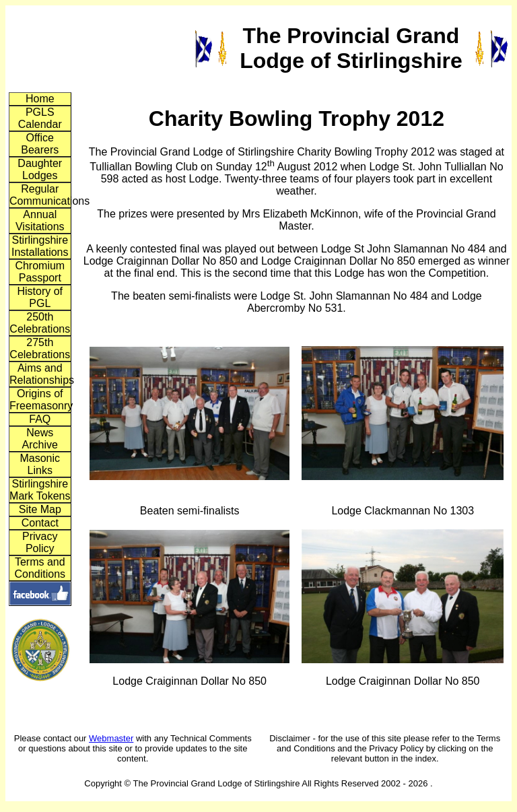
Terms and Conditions (40, 568)
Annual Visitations (40, 221)
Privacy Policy (40, 542)
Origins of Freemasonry (40, 400)
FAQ (40, 419)
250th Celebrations (40, 323)
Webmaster (111, 738)
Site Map (40, 509)
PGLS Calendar (40, 118)
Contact (40, 523)
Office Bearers (40, 144)
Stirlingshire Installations (40, 246)
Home (40, 99)
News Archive (40, 439)
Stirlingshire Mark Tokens (40, 490)
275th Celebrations (40, 348)
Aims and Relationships (40, 374)
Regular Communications (40, 195)
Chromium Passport (40, 272)
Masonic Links (40, 464)
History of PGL (40, 297)
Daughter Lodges (40, 169)
